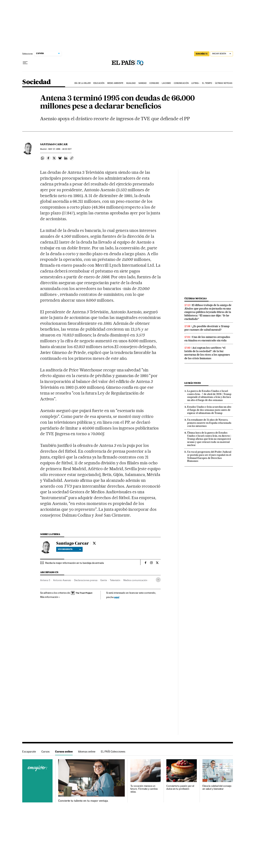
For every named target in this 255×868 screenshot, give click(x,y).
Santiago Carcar (54, 144)
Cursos (46, 752)
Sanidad (143, 83)
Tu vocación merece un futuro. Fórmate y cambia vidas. (144, 789)
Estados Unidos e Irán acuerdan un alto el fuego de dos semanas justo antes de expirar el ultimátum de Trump (209, 410)
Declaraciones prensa (86, 580)
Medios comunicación (135, 580)
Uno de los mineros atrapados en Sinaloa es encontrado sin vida (207, 339)
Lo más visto (193, 383)
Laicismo (166, 83)
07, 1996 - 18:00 (60, 149)
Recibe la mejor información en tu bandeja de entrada (75, 563)
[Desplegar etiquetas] (158, 580)
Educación (99, 83)
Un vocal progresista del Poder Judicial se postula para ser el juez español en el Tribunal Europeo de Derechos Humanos (209, 456)
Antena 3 (45, 580)
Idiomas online (87, 752)
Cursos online (64, 752)
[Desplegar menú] (25, 63)
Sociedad (36, 82)
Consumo (154, 83)
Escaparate (29, 752)
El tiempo (207, 83)
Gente (104, 580)
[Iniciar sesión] (222, 54)
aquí (117, 597)
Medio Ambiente (115, 83)
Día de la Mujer (83, 83)
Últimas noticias (224, 83)
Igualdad (131, 83)
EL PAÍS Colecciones (113, 752)
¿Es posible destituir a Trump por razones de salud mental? (207, 328)
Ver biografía (69, 549)
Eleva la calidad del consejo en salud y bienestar (217, 787)
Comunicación (181, 83)
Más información (50, 597)
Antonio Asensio (62, 580)
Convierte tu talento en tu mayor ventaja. (83, 801)
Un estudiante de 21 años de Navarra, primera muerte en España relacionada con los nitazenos (209, 423)
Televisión (115, 580)
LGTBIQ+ (195, 83)
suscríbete (202, 54)
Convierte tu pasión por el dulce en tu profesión (180, 787)
